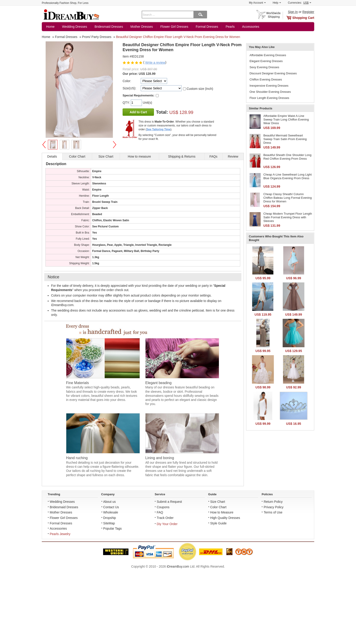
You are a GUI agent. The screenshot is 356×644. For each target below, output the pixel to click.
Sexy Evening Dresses (264, 67)
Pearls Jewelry (60, 534)
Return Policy (273, 502)
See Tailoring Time (158, 129)
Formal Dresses (207, 27)
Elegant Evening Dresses (266, 61)
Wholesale (111, 512)
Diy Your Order (167, 524)
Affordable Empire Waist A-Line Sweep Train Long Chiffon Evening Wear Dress (286, 119)
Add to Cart (138, 112)
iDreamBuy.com (178, 566)
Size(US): (129, 88)
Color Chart (218, 507)
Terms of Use (273, 512)
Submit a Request (169, 502)
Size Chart (218, 502)
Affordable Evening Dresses (268, 55)
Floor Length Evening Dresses (269, 98)
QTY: (127, 103)
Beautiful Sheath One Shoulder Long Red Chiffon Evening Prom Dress (287, 157)
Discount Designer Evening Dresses (273, 73)
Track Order (165, 518)
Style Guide (218, 523)
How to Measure (222, 512)
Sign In (293, 12)
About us (110, 502)
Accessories (251, 27)
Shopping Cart (303, 18)
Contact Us (111, 507)
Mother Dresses (142, 27)
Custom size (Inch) (200, 89)
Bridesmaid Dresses (109, 27)
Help (277, 3)
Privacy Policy (273, 507)
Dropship (110, 518)
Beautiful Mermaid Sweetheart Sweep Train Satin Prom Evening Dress (285, 139)
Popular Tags (112, 528)
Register (308, 12)
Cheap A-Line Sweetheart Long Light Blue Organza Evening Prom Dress (288, 176)
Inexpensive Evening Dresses (269, 86)
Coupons (163, 507)
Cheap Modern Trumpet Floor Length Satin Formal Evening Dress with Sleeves (288, 217)
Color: (127, 81)
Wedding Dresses (74, 27)
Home (50, 27)
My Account (257, 3)
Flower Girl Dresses (174, 27)
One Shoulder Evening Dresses (270, 92)
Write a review (155, 63)
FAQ (160, 512)
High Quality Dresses (225, 518)
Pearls (230, 27)
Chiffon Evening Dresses (266, 79)
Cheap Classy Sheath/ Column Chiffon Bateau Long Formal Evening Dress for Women (288, 198)
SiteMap (109, 523)
